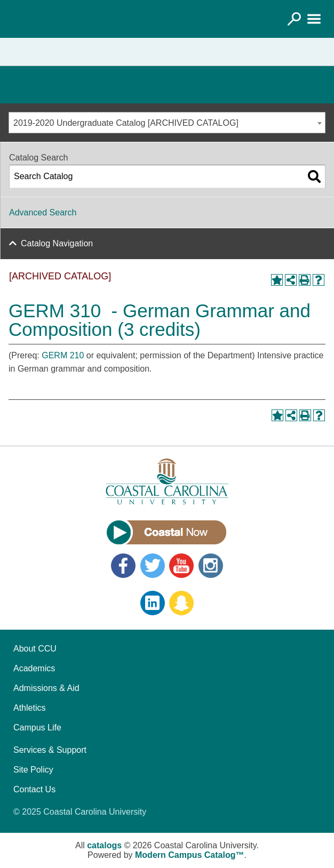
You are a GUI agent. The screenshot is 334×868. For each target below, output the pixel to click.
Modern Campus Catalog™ (189, 855)
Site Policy (33, 770)
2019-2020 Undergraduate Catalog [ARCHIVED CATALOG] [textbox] (126, 123)
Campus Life (37, 728)
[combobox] (167, 123)
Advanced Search (43, 212)
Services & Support (50, 750)
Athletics (29, 708)
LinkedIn (153, 603)
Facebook (123, 566)
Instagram (211, 566)
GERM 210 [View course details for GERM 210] (63, 355)
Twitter (153, 566)
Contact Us (34, 789)
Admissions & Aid (46, 688)
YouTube (181, 566)
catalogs (104, 845)
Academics (34, 668)
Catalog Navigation (57, 243)
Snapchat (181, 603)
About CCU (35, 649)
